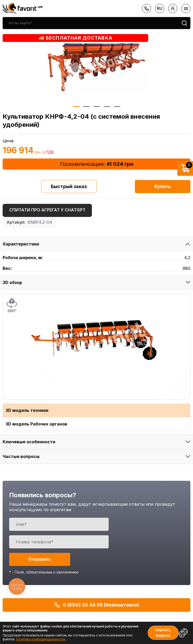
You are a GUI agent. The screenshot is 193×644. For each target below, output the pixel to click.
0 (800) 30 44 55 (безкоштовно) (96, 605)
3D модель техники (27, 410)
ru (160, 8)
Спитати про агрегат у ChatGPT (47, 210)
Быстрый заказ (69, 186)
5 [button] (117, 107)
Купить (163, 187)
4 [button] (107, 107)
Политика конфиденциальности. (41, 639)
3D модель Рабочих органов (36, 424)
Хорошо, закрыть (163, 633)
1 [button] (76, 107)
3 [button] (96, 107)
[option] (97, 67)
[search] (90, 23)
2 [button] (86, 107)
